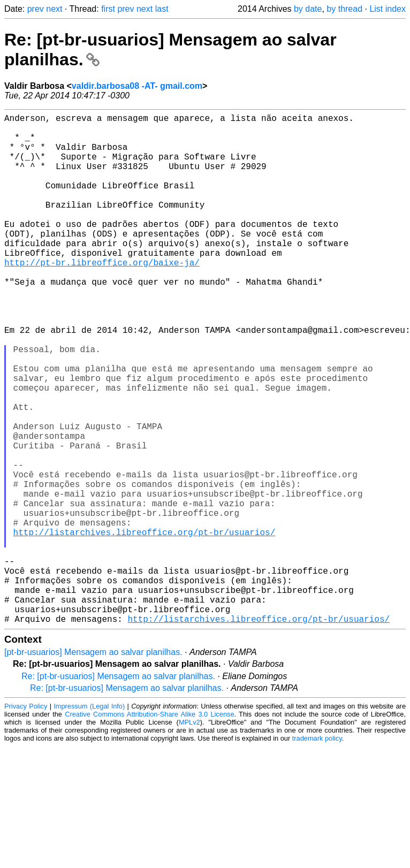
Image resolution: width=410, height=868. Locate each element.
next (54, 9)
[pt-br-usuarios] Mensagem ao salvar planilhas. (93, 766)
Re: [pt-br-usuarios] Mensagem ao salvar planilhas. (118, 790)
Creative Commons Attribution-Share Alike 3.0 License (149, 828)
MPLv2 (189, 836)
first (108, 9)
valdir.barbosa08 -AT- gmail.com (137, 86)
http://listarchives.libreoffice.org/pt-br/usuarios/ (145, 626)
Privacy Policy (26, 820)
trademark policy (317, 852)
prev (36, 9)
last (162, 9)
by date (308, 9)
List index (388, 9)
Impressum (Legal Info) (89, 820)
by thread (344, 9)
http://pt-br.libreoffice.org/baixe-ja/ (102, 296)
